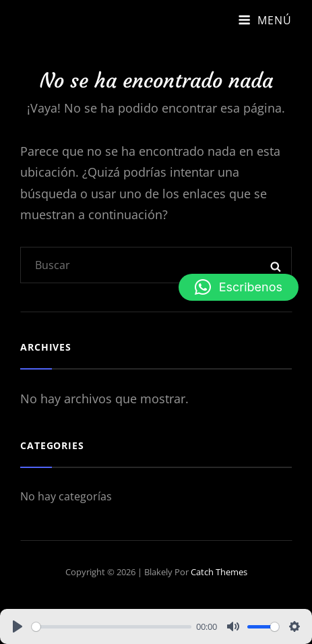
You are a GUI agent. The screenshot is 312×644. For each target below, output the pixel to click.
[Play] (18, 626)
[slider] (112, 627)
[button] (239, 287)
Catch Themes (219, 572)
